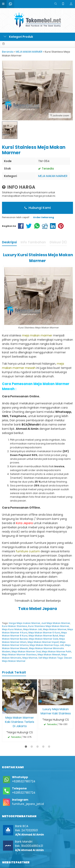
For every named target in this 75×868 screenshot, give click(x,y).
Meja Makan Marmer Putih (56, 652)
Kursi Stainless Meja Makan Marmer (49, 626)
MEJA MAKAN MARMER (53, 176)
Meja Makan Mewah (49, 655)
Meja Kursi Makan (12, 629)
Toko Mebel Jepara (38, 609)
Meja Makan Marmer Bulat (43, 636)
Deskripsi (9, 242)
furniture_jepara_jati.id (28, 804)
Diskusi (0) (58, 242)
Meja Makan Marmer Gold (43, 639)
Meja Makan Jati (33, 629)
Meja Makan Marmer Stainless (19, 655)
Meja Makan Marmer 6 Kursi (44, 633)
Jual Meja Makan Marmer (56, 623)
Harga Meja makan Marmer (24, 623)
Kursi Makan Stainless (15, 626)
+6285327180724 (24, 781)
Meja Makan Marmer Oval (26, 652)
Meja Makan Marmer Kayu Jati (47, 645)
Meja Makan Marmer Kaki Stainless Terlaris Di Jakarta (20, 722)
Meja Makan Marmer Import (43, 642)
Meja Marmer (30, 658)
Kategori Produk (18, 37)
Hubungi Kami (38, 208)
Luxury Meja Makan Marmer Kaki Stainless (56, 711)
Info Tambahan (33, 242)
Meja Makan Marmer (55, 629)
